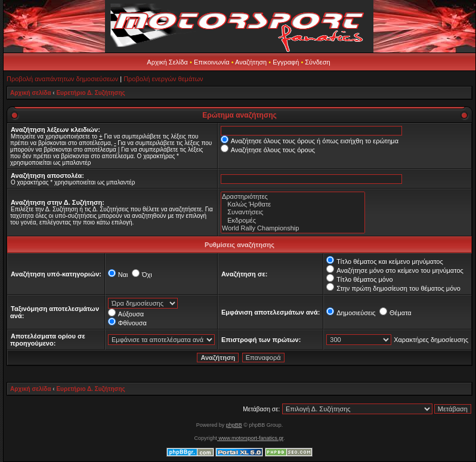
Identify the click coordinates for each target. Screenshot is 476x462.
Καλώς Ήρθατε (293, 204)
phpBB (234, 425)
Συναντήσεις (293, 212)
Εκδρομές (293, 221)
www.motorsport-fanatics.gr (250, 438)
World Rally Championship (293, 228)
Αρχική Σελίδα (167, 62)
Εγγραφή (286, 62)
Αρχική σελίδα (31, 93)
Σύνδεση (317, 62)
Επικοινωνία (212, 62)
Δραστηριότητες (293, 197)
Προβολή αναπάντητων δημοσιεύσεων (62, 79)
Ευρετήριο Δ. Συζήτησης (90, 93)
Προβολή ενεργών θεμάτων (163, 79)
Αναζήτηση (251, 62)
